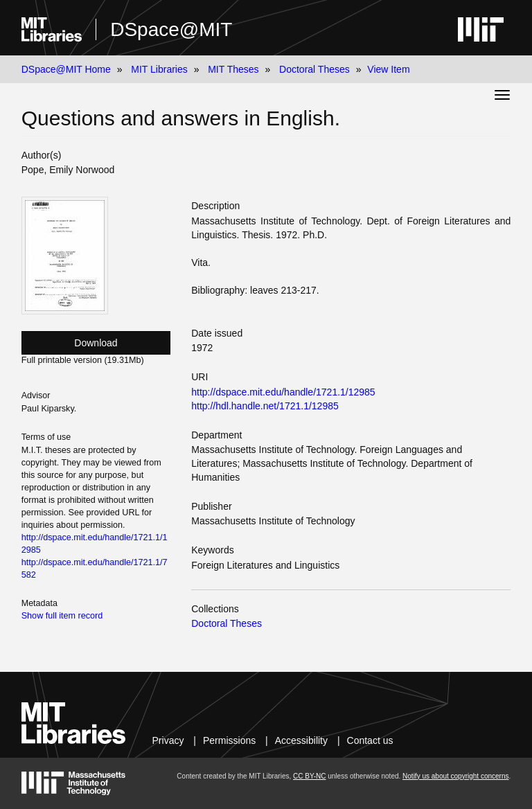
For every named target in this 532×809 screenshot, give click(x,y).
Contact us (370, 740)
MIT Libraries (159, 69)
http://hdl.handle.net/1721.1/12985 (265, 406)
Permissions (229, 740)
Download (96, 343)
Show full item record (62, 616)
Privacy (168, 740)
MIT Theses (233, 69)
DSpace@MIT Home (66, 69)
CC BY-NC (309, 776)
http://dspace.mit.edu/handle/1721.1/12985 (283, 392)
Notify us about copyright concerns (455, 776)
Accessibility (301, 740)
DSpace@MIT (171, 29)
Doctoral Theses (314, 69)
